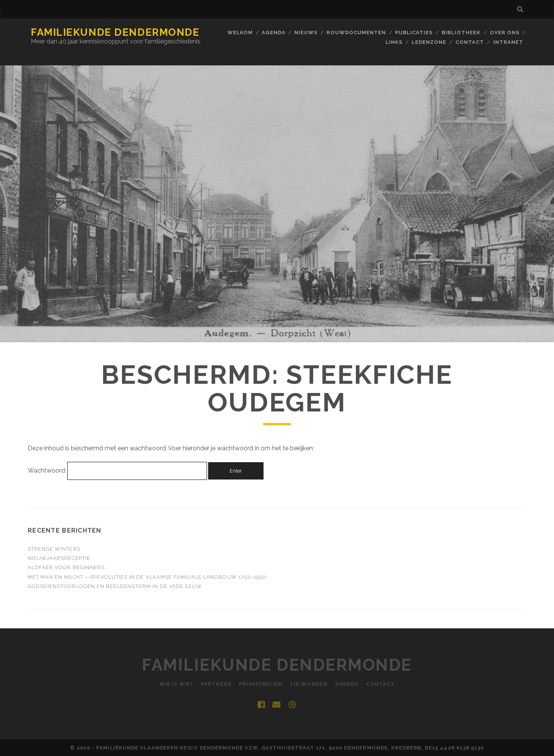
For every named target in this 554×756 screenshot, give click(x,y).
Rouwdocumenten (356, 32)
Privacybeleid (261, 684)
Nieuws (306, 32)
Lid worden (309, 684)
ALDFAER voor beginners (66, 567)
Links (394, 42)
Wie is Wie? (176, 684)
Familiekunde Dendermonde (115, 32)
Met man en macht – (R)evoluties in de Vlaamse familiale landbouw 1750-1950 (147, 577)
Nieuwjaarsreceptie (59, 558)
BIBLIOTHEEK (461, 32)
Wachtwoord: (117, 470)
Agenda (273, 32)
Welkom (240, 32)
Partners (216, 684)
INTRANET (508, 42)
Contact (470, 42)
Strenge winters (54, 549)
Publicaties (414, 32)
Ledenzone (429, 42)
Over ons (505, 32)
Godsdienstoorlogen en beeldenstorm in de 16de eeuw (115, 586)
